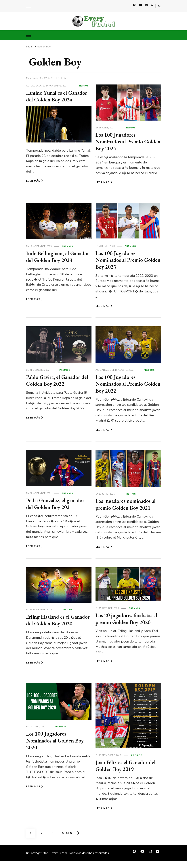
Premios (83, 86)
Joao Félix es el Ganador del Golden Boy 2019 (126, 772)
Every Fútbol (59, 860)
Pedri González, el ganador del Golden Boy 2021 (56, 504)
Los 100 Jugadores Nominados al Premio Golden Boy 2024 (120, 142)
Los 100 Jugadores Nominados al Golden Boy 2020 (56, 747)
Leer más (35, 181)
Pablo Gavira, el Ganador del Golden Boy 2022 (58, 380)
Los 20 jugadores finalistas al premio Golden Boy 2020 (127, 619)
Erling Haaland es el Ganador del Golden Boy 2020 (54, 624)
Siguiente (71, 840)
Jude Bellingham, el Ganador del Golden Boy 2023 (58, 257)
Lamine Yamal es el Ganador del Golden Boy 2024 (58, 96)
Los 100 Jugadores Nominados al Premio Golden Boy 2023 (120, 260)
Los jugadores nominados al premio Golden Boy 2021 (126, 504)
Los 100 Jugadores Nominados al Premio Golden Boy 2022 (120, 384)
